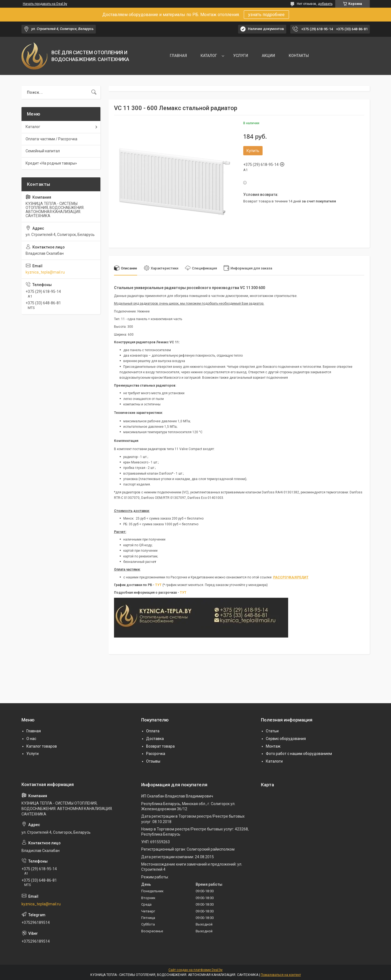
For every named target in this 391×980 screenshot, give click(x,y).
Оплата (153, 731)
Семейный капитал (43, 151)
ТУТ (158, 585)
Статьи (272, 731)
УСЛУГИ (241, 56)
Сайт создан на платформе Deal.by (195, 970)
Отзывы (153, 761)
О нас (31, 739)
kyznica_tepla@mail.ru (45, 272)
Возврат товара (160, 746)
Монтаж (273, 746)
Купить (253, 151)
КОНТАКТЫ (299, 56)
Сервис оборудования (286, 739)
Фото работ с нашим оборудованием (299, 754)
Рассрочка (156, 754)
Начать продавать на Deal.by (45, 4)
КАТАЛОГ (209, 56)
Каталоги (274, 761)
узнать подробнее (266, 15)
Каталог (33, 127)
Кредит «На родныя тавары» (51, 163)
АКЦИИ (268, 56)
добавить (325, 4)
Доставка (155, 739)
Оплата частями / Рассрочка (51, 139)
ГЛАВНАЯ (178, 56)
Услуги (33, 754)
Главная (34, 731)
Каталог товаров (42, 746)
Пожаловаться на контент (281, 975)
